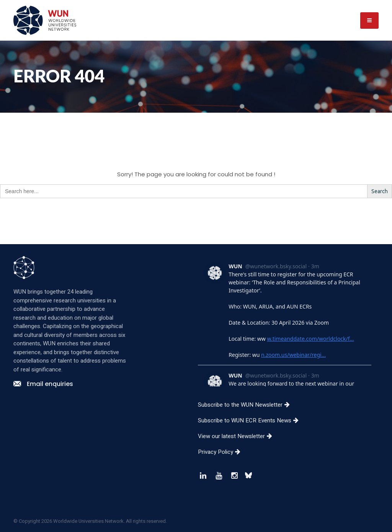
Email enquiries (43, 384)
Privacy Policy (222, 452)
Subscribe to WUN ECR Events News (251, 420)
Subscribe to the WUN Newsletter (247, 405)
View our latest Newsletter (238, 436)
